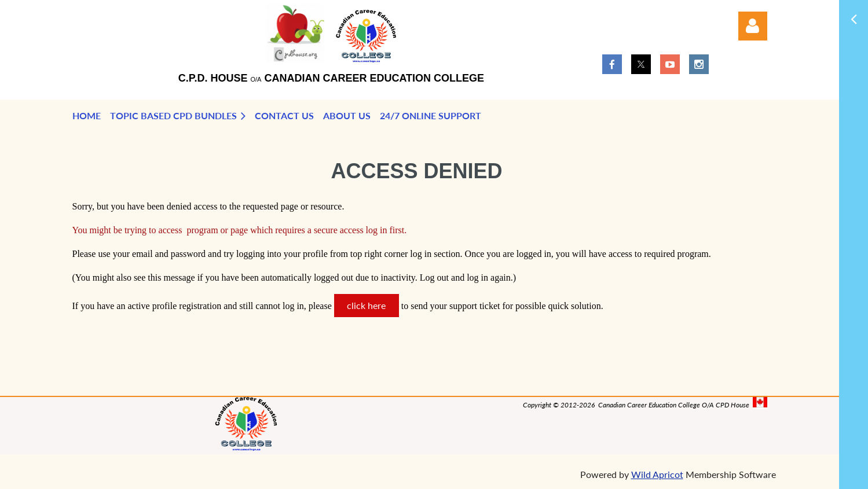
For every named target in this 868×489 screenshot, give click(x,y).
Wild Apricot (657, 474)
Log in (753, 26)
